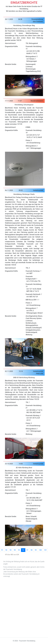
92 (6, 550)
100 (40, 550)
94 (15, 550)
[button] (8, 86)
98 (32, 550)
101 (45, 550)
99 (36, 550)
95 (19, 550)
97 (27, 550)
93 (11, 550)
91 (2, 550)
